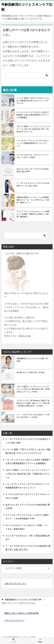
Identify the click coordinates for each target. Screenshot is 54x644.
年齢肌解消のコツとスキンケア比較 (32, 360)
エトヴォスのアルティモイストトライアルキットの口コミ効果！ (33, 156)
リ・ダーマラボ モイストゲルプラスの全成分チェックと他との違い (33, 184)
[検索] (27, 76)
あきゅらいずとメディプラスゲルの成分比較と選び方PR (33, 170)
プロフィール (24, 336)
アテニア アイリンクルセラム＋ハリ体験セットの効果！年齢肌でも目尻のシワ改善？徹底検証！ (33, 214)
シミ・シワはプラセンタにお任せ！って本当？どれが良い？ (33, 416)
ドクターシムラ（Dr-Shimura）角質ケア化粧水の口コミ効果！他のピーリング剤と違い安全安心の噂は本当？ (33, 403)
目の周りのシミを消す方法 (31, 372)
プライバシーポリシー (14, 620)
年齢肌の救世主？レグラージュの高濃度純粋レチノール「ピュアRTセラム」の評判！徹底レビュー (33, 200)
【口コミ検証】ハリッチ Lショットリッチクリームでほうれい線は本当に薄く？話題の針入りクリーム (33, 129)
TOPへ (41, 641)
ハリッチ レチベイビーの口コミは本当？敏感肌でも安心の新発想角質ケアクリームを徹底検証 (33, 115)
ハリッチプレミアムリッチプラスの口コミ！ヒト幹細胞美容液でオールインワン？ (33, 143)
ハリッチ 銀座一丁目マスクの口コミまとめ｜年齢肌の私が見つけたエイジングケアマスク (33, 101)
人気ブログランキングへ (15, 584)
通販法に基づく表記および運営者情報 (21, 613)
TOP (23, 600)
